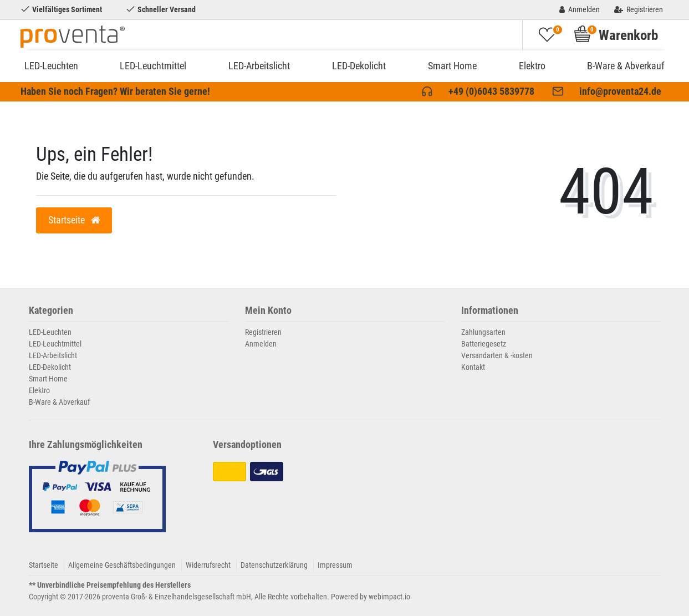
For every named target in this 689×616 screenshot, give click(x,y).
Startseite (44, 565)
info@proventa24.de (620, 91)
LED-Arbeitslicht (259, 66)
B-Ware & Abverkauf (626, 66)
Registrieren (263, 332)
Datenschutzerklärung (274, 565)
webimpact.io (389, 597)
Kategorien (51, 311)
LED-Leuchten (51, 66)
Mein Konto (268, 311)
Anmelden (261, 344)
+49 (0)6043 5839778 (491, 91)
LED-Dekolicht (359, 66)
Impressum (335, 565)
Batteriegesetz (484, 344)
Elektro (532, 66)
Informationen (490, 311)
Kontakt (473, 367)
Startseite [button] (74, 220)
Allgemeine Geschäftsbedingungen (122, 565)
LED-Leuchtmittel (153, 66)
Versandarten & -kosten (497, 355)
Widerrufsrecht (208, 565)
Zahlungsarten (483, 332)
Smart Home (452, 66)
